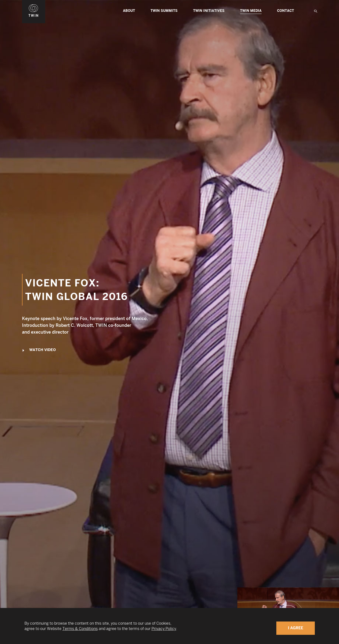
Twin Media (251, 11)
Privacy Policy (164, 629)
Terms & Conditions (80, 629)
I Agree (296, 628)
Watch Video (39, 350)
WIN (34, 3)
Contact (286, 11)
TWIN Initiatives (209, 11)
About (129, 11)
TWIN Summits (164, 11)
